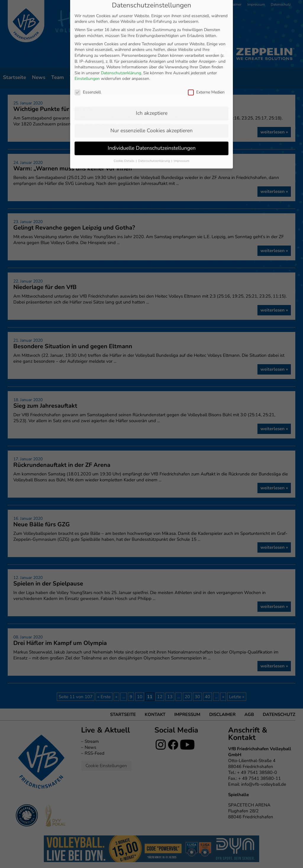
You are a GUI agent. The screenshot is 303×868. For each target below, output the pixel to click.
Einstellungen (87, 42)
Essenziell (88, 55)
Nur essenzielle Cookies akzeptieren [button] (151, 93)
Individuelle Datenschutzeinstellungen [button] (152, 111)
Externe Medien (206, 55)
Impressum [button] (182, 124)
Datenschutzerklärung (121, 36)
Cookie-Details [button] (124, 124)
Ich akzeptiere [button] (152, 76)
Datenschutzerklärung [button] (154, 124)
